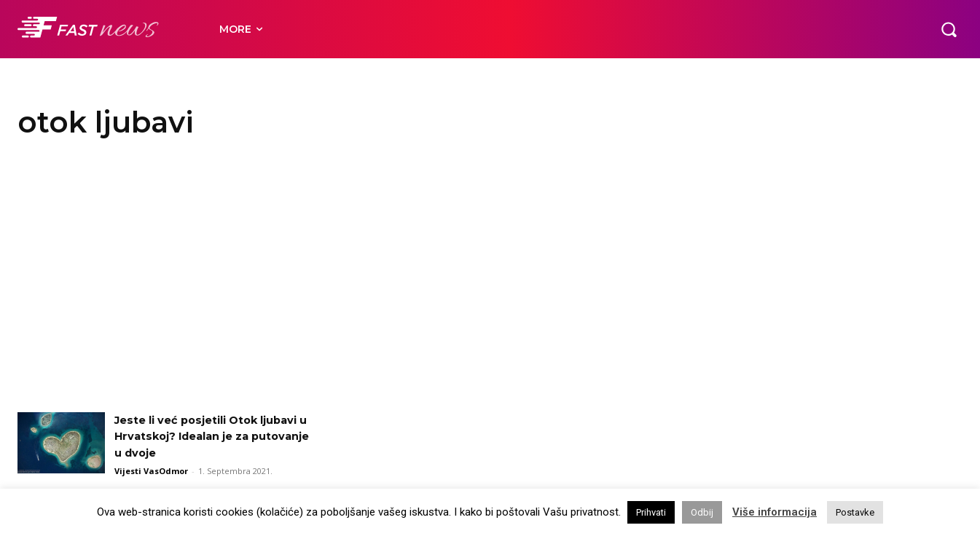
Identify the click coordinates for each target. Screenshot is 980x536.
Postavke (855, 512)
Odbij (702, 512)
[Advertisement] (490, 281)
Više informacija (775, 512)
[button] (949, 29)
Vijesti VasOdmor (151, 471)
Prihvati (651, 512)
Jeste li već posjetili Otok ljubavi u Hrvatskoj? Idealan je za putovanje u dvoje (208, 436)
